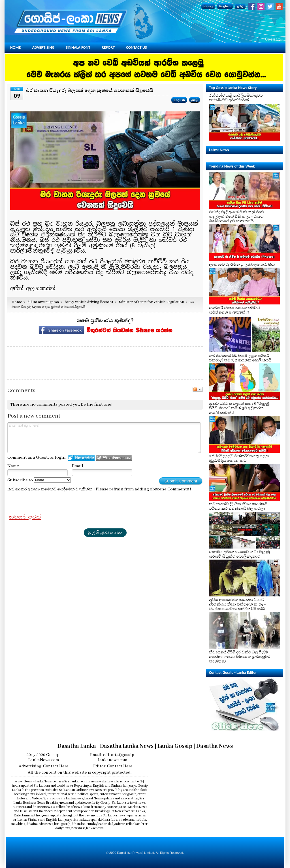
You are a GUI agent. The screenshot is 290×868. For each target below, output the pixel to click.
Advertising (43, 47)
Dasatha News (215, 746)
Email (78, 466)
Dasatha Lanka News (127, 746)
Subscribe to (39, 480)
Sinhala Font (78, 47)
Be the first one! (97, 405)
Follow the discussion (198, 389)
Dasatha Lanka (77, 746)
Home (15, 47)
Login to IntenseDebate (81, 458)
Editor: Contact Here (113, 766)
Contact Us (136, 47)
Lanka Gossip (175, 746)
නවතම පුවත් (25, 517)
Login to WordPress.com (114, 458)
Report (108, 47)
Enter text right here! (104, 438)
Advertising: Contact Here (44, 766)
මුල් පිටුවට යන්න (105, 533)
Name (13, 466)
